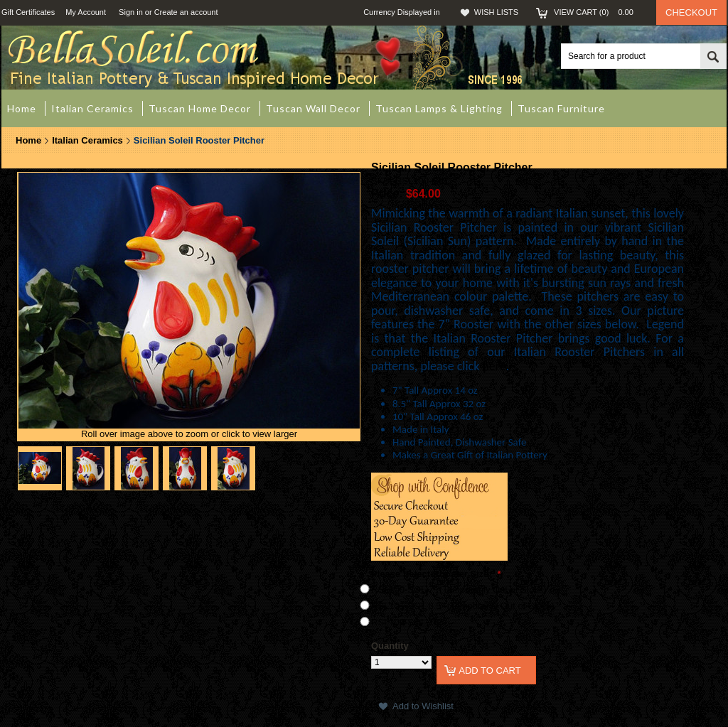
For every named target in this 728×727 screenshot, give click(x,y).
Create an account (186, 12)
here (494, 366)
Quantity (390, 646)
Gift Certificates (28, 12)
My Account (86, 12)
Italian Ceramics (87, 140)
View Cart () (598, 12)
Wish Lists (496, 12)
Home (28, 140)
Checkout (691, 12)
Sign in (131, 12)
